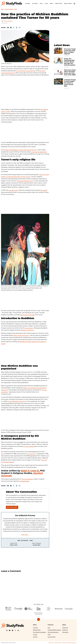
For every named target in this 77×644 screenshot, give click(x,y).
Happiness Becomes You (25, 181)
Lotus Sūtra (29, 328)
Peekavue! (65, 630)
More (51, 4)
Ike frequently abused (27, 315)
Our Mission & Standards (39, 632)
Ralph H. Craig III (30, 471)
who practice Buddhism (39, 152)
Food (41, 4)
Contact (35, 635)
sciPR (49, 635)
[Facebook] (12, 630)
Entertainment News (11, 9)
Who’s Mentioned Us (53, 632)
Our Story (36, 628)
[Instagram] (7, 630)
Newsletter (59, 4)
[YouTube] (10, 630)
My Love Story (31, 454)
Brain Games (68, 4)
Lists (46, 4)
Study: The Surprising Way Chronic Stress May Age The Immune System (70, 62)
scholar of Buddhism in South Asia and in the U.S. (20, 150)
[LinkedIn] (18, 630)
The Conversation (8, 21)
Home (2, 9)
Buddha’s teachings (27, 330)
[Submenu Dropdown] (53, 4)
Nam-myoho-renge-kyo (21, 335)
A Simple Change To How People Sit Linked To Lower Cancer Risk (70, 83)
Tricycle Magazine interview (16, 401)
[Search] (75, 4)
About (35, 625)
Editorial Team (37, 630)
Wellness (35, 4)
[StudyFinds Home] (12, 4)
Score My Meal (51, 637)
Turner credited (29, 446)
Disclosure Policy (58, 643)
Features (51, 625)
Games (64, 625)
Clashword (65, 628)
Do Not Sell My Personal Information (69, 643)
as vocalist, (44, 190)
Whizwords (65, 632)
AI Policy (35, 637)
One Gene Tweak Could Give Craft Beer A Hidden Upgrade (70, 51)
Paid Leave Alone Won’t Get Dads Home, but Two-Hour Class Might (70, 72)
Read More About (12, 507)
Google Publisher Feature (54, 630)
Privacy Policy (51, 643)
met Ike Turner (13, 190)
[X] (15, 630)
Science (28, 4)
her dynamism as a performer (26, 71)
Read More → (25, 535)
